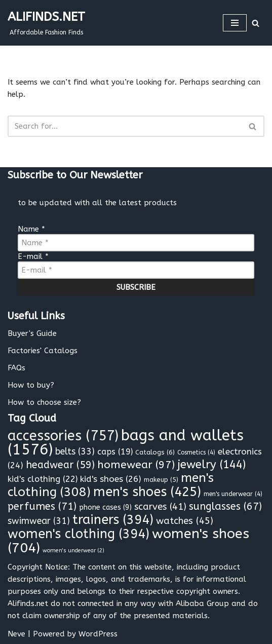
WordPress (98, 634)
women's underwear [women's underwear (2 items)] (73, 551)
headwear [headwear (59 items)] (60, 465)
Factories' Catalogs (43, 351)
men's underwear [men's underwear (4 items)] (233, 494)
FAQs (16, 368)
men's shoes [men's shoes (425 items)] (147, 492)
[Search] (256, 23)
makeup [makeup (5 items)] (161, 480)
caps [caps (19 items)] (115, 452)
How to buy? (31, 385)
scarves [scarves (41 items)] (160, 507)
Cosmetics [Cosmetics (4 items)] (196, 452)
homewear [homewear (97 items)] (136, 465)
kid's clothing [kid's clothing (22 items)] (43, 479)
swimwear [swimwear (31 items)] (39, 521)
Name (31, 229)
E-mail (33, 256)
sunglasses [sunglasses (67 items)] (225, 506)
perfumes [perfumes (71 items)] (42, 506)
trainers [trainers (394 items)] (113, 520)
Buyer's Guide (32, 333)
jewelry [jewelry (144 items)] (211, 465)
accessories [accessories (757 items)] (63, 436)
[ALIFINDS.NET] (46, 23)
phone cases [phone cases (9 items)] (105, 507)
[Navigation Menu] (235, 23)
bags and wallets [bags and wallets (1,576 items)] (126, 443)
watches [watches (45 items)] (185, 521)
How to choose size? (44, 402)
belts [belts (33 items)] (75, 452)
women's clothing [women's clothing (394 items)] (79, 534)
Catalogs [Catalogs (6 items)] (155, 452)
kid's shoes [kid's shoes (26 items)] (111, 479)
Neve (16, 634)
